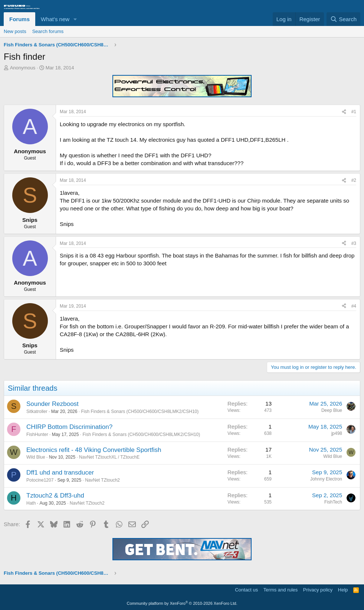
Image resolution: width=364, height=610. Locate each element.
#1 (354, 112)
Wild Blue (36, 457)
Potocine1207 (40, 480)
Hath (31, 503)
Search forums (48, 31)
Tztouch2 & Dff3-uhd (55, 496)
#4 (354, 306)
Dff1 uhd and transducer (60, 473)
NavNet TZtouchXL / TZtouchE (109, 457)
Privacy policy (318, 590)
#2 (354, 180)
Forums (19, 19)
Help (343, 590)
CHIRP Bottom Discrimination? (69, 427)
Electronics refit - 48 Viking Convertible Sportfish (94, 450)
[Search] (343, 19)
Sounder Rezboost (53, 404)
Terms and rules (281, 590)
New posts (15, 31)
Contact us (246, 590)
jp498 (337, 433)
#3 (354, 243)
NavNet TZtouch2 (102, 480)
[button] (75, 19)
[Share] (344, 112)
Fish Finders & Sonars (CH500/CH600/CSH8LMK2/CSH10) (140, 411)
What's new (55, 19)
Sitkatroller (37, 411)
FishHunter (37, 434)
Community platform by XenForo (182, 603)
